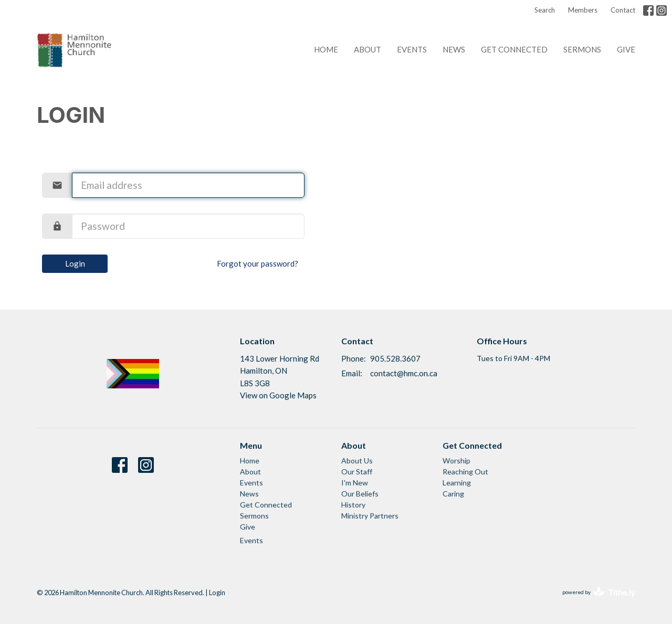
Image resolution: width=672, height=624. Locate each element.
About (367, 49)
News (454, 49)
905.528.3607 (395, 358)
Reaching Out (465, 472)
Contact (623, 10)
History (353, 505)
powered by (599, 592)
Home (326, 49)
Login (75, 263)
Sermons (582, 49)
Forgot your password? (258, 263)
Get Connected (514, 49)
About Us (357, 461)
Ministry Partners (370, 516)
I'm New (355, 483)
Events (412, 49)
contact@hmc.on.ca (404, 373)
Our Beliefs (360, 494)
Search (545, 10)
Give (626, 49)
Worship (456, 461)
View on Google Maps (278, 395)
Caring (453, 494)
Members (583, 10)
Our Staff (357, 472)
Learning (457, 483)
